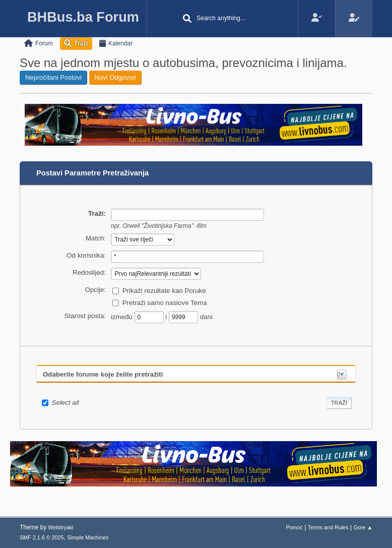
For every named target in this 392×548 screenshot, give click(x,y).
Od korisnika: (86, 255)
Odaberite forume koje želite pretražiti (103, 374)
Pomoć (294, 527)
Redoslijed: (89, 272)
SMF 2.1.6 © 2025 (42, 537)
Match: (96, 238)
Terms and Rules (328, 527)
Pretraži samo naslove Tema (165, 302)
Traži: (97, 214)
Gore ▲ (363, 527)
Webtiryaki (61, 527)
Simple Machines (88, 537)
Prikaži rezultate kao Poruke (164, 290)
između (123, 316)
